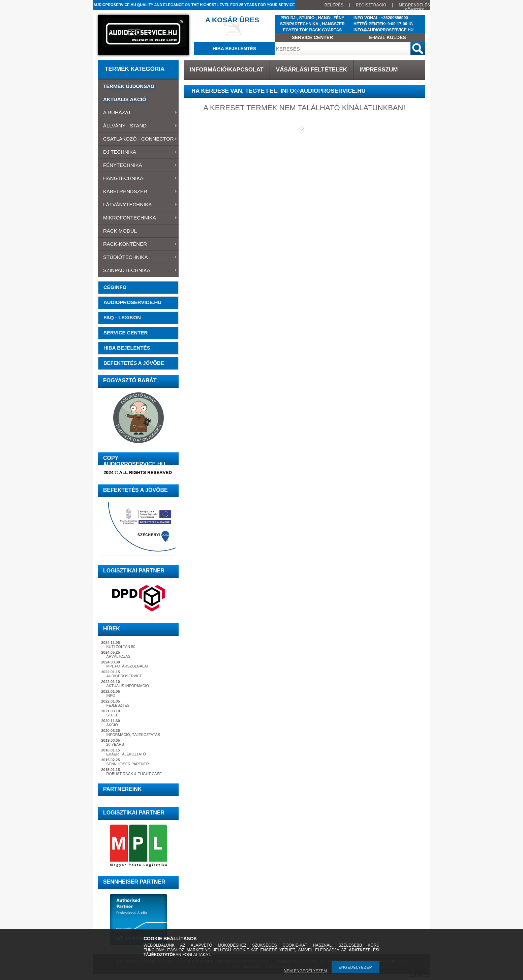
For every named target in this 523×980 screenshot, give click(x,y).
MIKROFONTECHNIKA (138, 218)
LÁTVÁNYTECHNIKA (138, 205)
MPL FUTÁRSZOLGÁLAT (128, 666)
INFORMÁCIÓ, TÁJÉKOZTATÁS (133, 735)
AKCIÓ (112, 725)
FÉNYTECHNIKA (138, 166)
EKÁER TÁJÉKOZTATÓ (126, 754)
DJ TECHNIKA (138, 152)
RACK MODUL (120, 231)
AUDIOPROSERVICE (125, 676)
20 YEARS (115, 744)
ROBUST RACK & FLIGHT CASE (134, 774)
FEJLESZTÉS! (119, 705)
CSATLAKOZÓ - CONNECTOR (138, 139)
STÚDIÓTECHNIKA (138, 258)
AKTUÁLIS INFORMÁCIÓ (128, 686)
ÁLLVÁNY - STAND (138, 126)
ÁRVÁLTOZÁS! (119, 656)
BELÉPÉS (334, 5)
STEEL (112, 715)
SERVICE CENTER (313, 37)
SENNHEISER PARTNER (128, 764)
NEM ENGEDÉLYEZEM (305, 971)
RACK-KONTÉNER (138, 244)
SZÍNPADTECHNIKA (138, 271)
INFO (111, 695)
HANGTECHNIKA (138, 179)
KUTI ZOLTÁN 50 (121, 647)
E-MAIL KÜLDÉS (387, 37)
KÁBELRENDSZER (138, 192)
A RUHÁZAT (138, 113)
